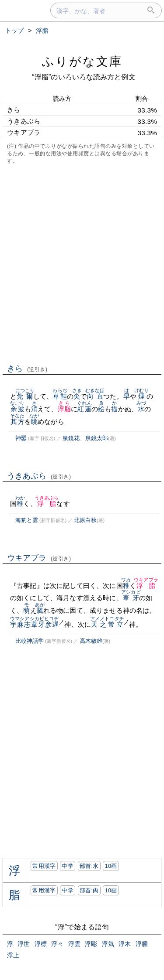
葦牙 (131, 598)
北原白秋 (85, 520)
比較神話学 (30, 641)
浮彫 (91, 944)
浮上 (13, 955)
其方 (17, 422)
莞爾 (25, 396)
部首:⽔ (89, 866)
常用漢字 (44, 866)
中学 (68, 866)
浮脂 (64, 409)
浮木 (125, 944)
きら (27, 369)
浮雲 (74, 944)
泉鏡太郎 (97, 438)
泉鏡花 (71, 438)
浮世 (24, 944)
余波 (17, 409)
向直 (95, 396)
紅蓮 (84, 409)
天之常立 (107, 624)
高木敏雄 (91, 641)
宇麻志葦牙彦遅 (35, 624)
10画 (111, 866)
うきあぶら (39, 476)
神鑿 (21, 438)
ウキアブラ (39, 558)
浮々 (57, 944)
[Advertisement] (82, 263)
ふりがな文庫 (82, 61)
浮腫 (142, 944)
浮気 (108, 944)
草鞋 (60, 396)
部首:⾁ (89, 890)
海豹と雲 (27, 520)
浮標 (41, 944)
